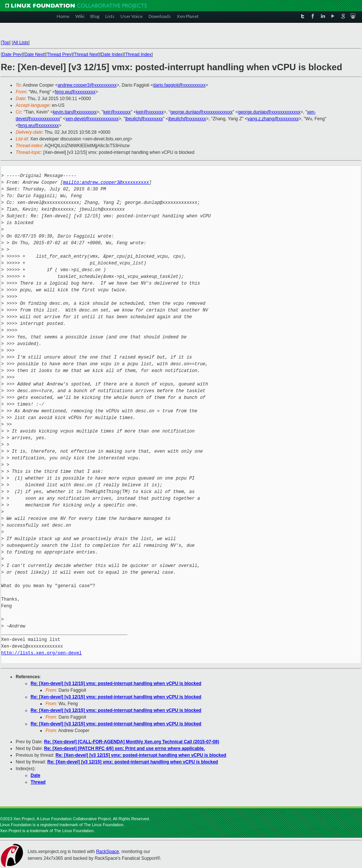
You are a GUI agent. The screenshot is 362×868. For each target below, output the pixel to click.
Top (5, 43)
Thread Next (86, 55)
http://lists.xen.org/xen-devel (41, 653)
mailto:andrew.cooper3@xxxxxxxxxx (106, 182)
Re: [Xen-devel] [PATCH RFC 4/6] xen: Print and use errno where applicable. (124, 748)
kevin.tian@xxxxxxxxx (75, 112)
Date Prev (12, 55)
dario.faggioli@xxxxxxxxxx (179, 85)
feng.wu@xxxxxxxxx (75, 92)
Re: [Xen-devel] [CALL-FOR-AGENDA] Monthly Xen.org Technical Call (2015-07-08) (132, 742)
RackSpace (107, 852)
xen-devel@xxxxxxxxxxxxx (92, 119)
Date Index (112, 55)
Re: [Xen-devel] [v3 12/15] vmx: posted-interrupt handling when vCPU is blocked (116, 683)
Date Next (34, 55)
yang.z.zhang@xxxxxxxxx (273, 119)
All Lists (21, 43)
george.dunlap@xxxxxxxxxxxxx (201, 112)
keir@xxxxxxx (117, 112)
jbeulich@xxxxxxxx (144, 119)
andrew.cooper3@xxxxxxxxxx (87, 85)
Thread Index (139, 55)
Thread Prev (59, 55)
